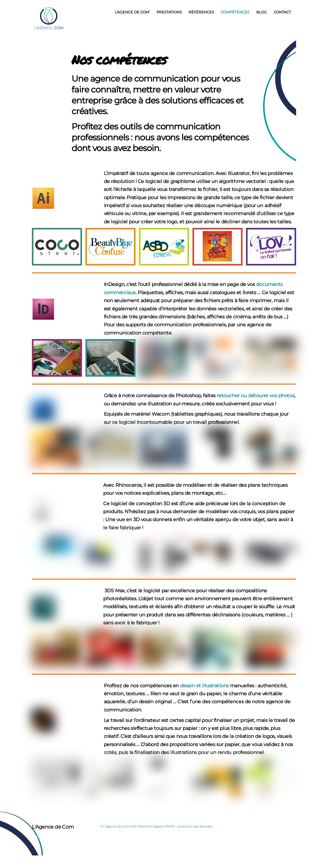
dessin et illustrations (204, 736)
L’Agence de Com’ (132, 12)
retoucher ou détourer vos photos (255, 408)
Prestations (169, 12)
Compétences (235, 12)
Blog (261, 12)
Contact (282, 12)
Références (201, 12)
